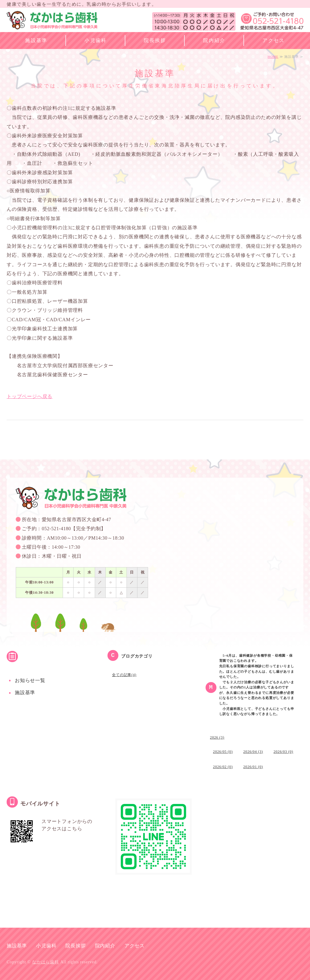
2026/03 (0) (283, 752)
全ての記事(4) (124, 675)
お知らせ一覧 (30, 680)
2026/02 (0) (223, 767)
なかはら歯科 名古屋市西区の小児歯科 (52, 21)
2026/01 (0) (253, 767)
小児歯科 (96, 40)
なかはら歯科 (46, 962)
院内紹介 (214, 40)
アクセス (274, 40)
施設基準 (36, 40)
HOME (273, 57)
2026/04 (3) (253, 752)
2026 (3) (217, 737)
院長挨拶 (155, 40)
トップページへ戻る (30, 396)
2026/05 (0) (223, 752)
